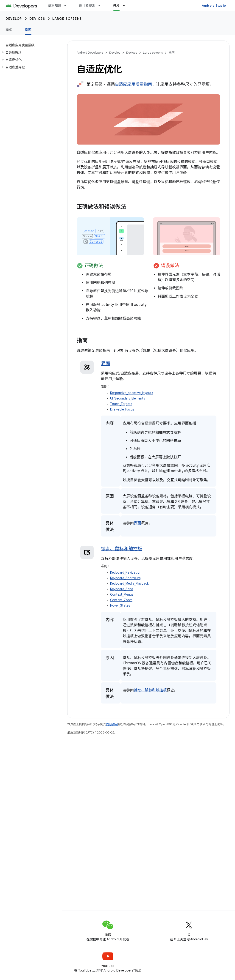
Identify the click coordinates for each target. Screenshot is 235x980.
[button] (30, 52)
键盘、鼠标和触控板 (122, 549)
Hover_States (120, 606)
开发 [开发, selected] (116, 5)
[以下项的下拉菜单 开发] (126, 5)
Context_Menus (122, 595)
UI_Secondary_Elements (127, 398)
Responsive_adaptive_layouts (131, 393)
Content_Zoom (121, 600)
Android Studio (214, 5)
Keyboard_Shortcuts (125, 578)
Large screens (67, 19)
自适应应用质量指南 (133, 84)
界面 (106, 364)
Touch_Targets (121, 404)
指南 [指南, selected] (28, 30)
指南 (172, 53)
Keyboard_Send (122, 589)
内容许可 (112, 724)
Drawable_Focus (122, 409)
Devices (37, 19)
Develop (14, 19)
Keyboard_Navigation (126, 573)
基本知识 (55, 5)
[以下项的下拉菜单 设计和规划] (101, 5)
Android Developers (90, 53)
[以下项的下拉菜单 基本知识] (67, 5)
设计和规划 (87, 5)
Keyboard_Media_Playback (129, 584)
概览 (9, 30)
